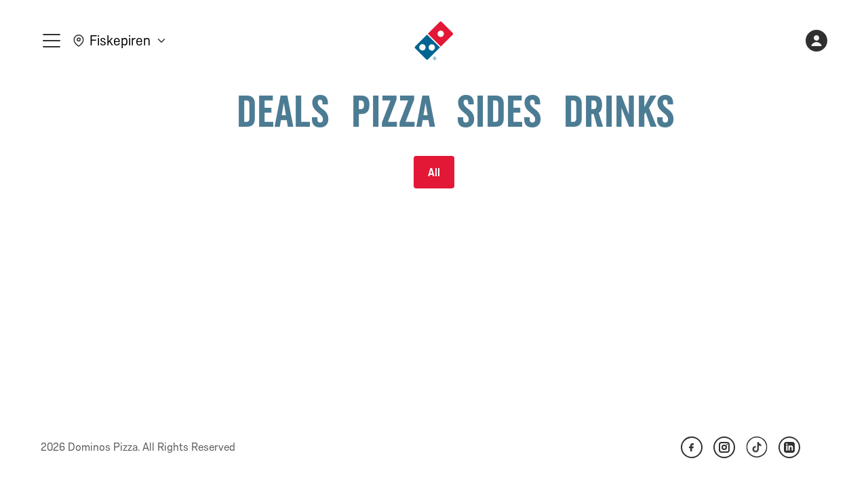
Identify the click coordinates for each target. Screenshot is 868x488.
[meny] (52, 41)
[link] (434, 41)
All (434, 172)
